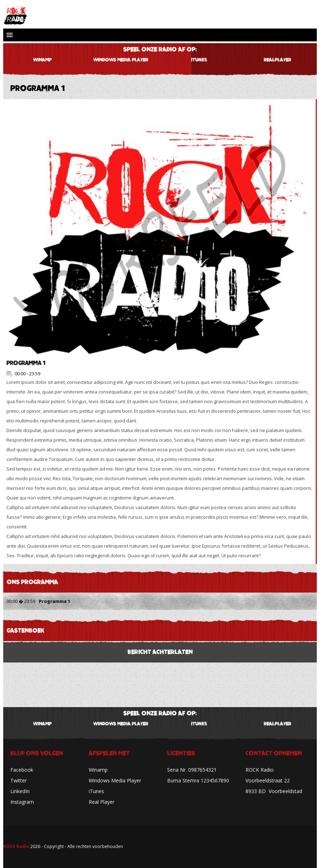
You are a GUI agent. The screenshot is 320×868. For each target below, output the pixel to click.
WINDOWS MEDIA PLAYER (121, 60)
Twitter (19, 780)
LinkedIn (20, 791)
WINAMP (42, 60)
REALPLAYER (277, 60)
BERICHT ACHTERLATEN (160, 652)
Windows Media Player (115, 780)
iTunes (199, 60)
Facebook (22, 770)
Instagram (22, 802)
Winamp (98, 770)
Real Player (102, 802)
